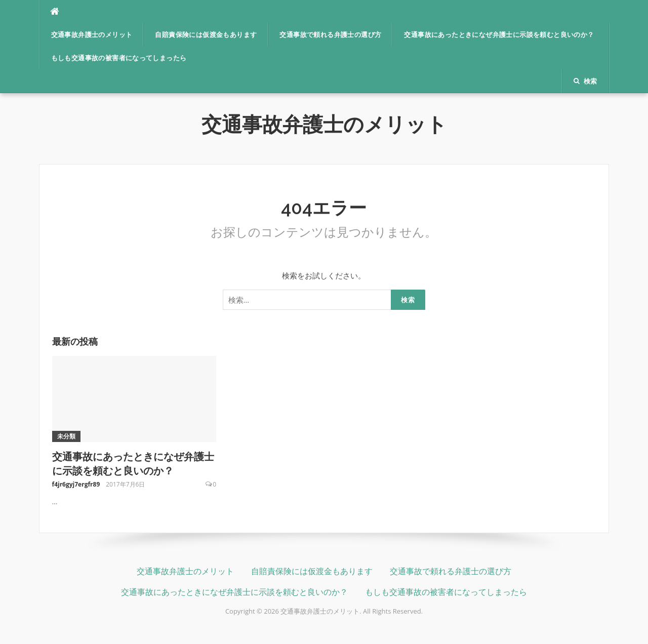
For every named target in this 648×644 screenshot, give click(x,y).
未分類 (67, 436)
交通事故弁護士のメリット (92, 35)
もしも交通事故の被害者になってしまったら (119, 58)
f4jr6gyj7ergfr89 (76, 484)
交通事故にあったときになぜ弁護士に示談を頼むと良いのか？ (499, 35)
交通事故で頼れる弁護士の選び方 (330, 35)
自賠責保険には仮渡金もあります (206, 35)
